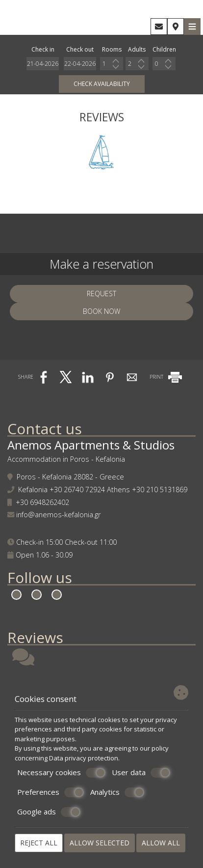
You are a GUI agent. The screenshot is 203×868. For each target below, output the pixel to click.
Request (101, 294)
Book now (101, 311)
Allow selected (100, 843)
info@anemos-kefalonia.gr (58, 515)
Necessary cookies (61, 773)
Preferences (51, 792)
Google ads (49, 812)
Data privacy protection (84, 758)
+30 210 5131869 (160, 490)
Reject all (39, 843)
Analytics (117, 792)
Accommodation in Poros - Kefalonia (66, 459)
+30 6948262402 (42, 502)
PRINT (167, 377)
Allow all (161, 843)
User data (141, 773)
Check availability (102, 84)
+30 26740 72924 (77, 490)
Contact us (45, 429)
